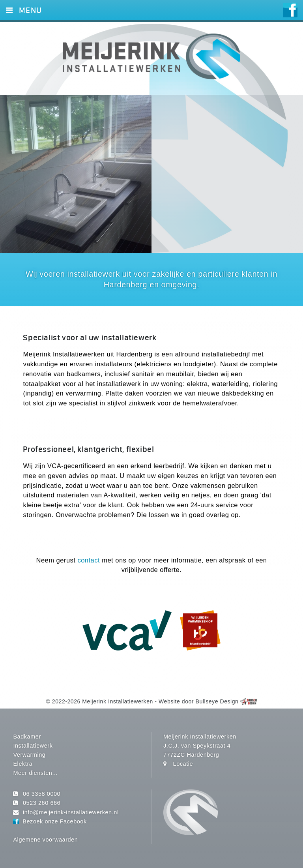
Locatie (183, 764)
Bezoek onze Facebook (54, 821)
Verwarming (29, 755)
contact (89, 560)
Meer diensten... (35, 773)
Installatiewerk (33, 746)
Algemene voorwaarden (45, 840)
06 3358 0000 (42, 794)
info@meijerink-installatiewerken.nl (71, 812)
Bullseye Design (217, 701)
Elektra (23, 764)
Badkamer (27, 737)
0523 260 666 (42, 803)
